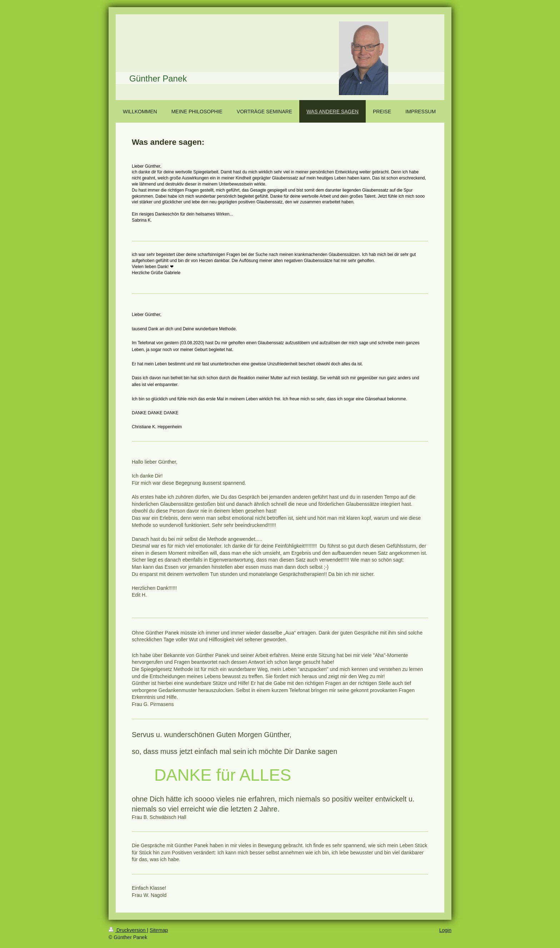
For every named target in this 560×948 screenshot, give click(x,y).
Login (445, 930)
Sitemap (159, 930)
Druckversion (128, 930)
